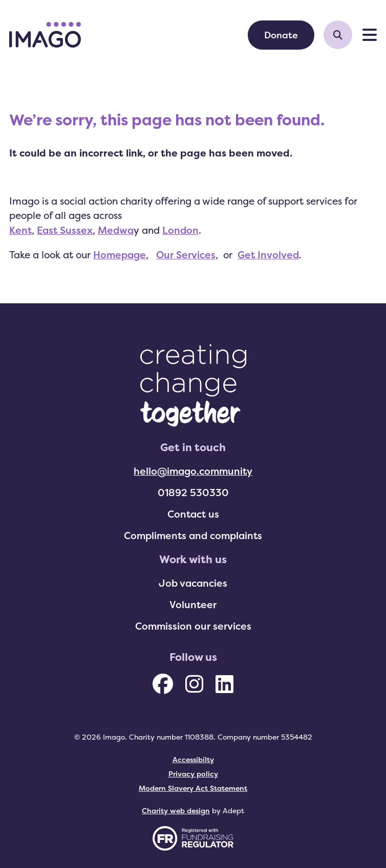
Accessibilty (193, 759)
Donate (281, 35)
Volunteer (193, 605)
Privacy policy (193, 774)
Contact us (193, 514)
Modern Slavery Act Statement (193, 788)
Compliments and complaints (193, 536)
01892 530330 (193, 493)
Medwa (116, 230)
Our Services (186, 255)
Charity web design (176, 810)
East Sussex (65, 230)
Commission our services (193, 626)
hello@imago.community (193, 471)
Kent (20, 230)
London (180, 230)
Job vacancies (193, 583)
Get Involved (268, 255)
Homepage (120, 255)
